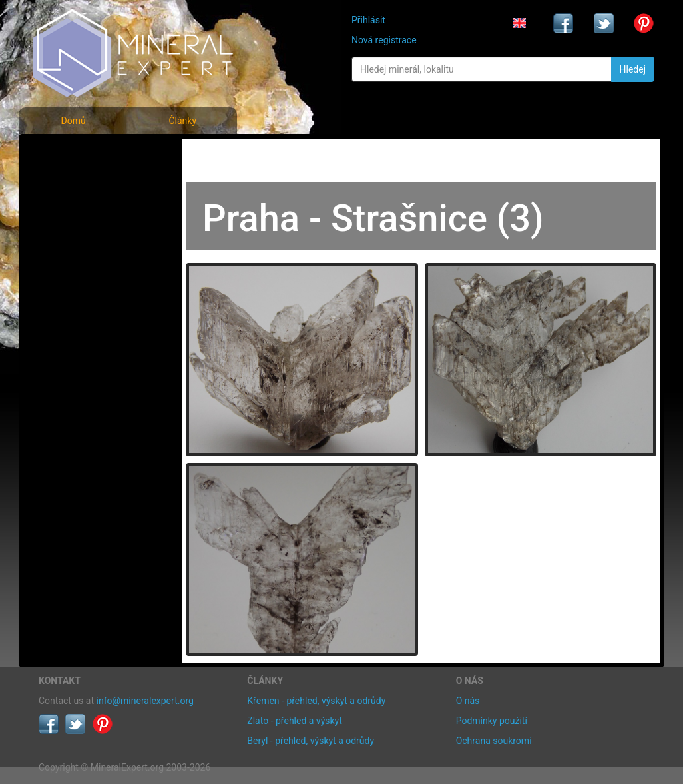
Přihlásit (368, 20)
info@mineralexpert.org (145, 701)
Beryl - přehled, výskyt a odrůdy (311, 741)
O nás (468, 701)
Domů (73, 121)
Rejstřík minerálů (85, 183)
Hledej (633, 69)
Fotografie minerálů (92, 154)
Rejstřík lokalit (77, 241)
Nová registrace (384, 40)
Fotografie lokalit (85, 212)
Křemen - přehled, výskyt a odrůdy (316, 701)
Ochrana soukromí (494, 741)
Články (182, 121)
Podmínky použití (492, 721)
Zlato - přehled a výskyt (294, 721)
